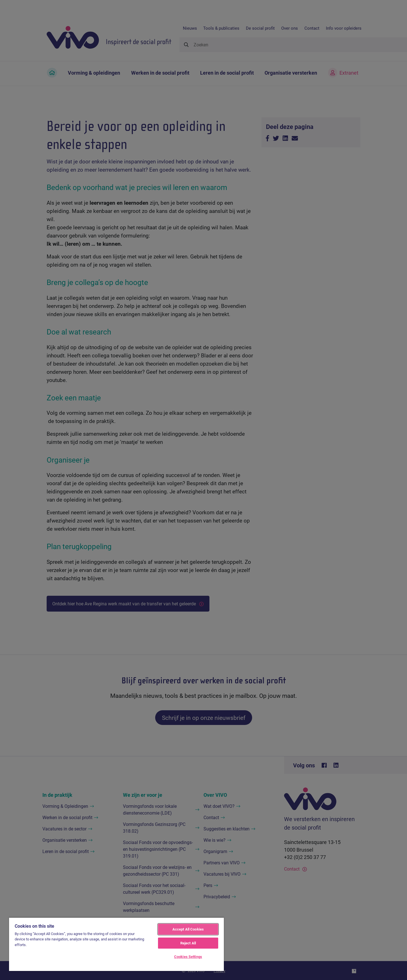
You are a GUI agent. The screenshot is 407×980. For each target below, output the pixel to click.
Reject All (188, 943)
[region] (116, 944)
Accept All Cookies (188, 929)
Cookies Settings (188, 957)
